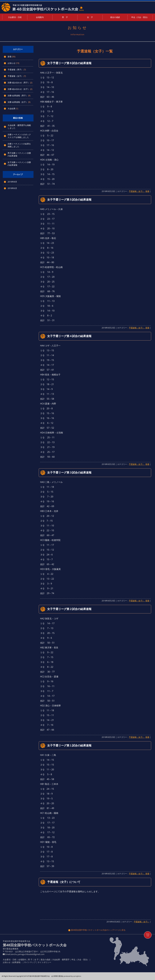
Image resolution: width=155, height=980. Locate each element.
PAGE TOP (148, 935)
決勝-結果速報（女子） (18, 102)
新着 (10, 57)
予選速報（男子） (15, 70)
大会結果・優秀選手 (61, 959)
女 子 (90, 17)
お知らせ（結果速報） (12, 962)
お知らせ (11, 63)
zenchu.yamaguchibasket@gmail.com (28, 954)
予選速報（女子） (15, 76)
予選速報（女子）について (64, 882)
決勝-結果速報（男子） (18, 96)
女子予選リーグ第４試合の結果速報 (69, 336)
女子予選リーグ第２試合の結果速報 (69, 609)
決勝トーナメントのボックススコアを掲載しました (19, 136)
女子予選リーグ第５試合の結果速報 (69, 200)
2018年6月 (12, 188)
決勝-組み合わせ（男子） (19, 83)
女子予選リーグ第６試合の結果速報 (69, 63)
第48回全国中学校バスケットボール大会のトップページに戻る (97, 930)
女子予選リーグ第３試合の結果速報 (69, 472)
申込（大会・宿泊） (140, 17)
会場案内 (40, 17)
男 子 (65, 17)
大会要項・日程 (15, 17)
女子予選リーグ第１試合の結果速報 (69, 745)
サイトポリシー (44, 962)
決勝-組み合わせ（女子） (19, 89)
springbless (77, 976)
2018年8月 (12, 182)
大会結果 (11, 108)
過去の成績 (115, 17)
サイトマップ (30, 962)
